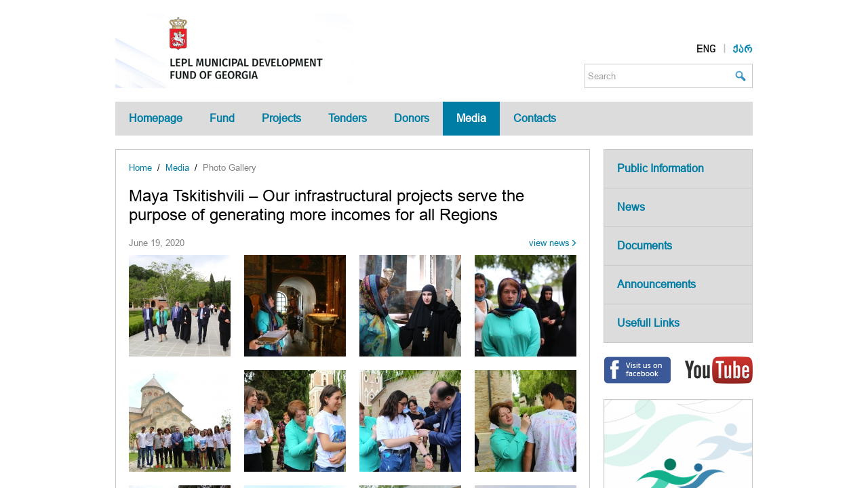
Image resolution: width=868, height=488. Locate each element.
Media (471, 118)
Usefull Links (648, 323)
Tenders (348, 118)
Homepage (156, 118)
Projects (281, 118)
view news (549, 243)
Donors (412, 118)
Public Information (660, 168)
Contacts (535, 118)
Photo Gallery (230, 168)
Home (140, 168)
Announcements (656, 284)
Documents (645, 246)
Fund (222, 118)
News (631, 207)
